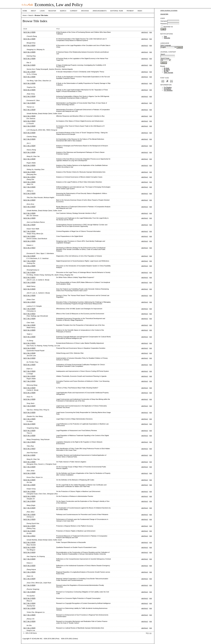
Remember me (168, 27)
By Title (166, 71)
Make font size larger (171, 81)
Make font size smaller (163, 81)
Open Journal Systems (169, 10)
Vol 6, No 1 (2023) (29, 218)
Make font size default (167, 81)
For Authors (168, 89)
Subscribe (167, 38)
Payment (130, 11)
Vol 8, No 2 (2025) (29, 45)
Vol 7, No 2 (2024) (29, 187)
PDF (151, 32)
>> (151, 633)
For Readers (168, 87)
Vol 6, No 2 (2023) (29, 388)
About (34, 11)
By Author (167, 70)
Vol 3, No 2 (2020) (29, 65)
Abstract (145, 32)
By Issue (167, 68)
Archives (85, 11)
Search (63, 11)
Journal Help (164, 14)
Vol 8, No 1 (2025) (29, 52)
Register (52, 11)
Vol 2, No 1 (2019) (29, 72)
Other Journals (168, 73)
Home (25, 11)
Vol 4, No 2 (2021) (29, 248)
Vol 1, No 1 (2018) (29, 325)
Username (164, 21)
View (165, 36)
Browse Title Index (42, 15)
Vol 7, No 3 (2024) (29, 103)
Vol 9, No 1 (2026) (29, 32)
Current (74, 11)
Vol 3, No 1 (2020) (29, 213)
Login (42, 11)
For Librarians (168, 90)
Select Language (166, 45)
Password (164, 24)
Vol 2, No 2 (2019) (29, 96)
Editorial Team (117, 11)
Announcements (100, 11)
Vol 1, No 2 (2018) (29, 256)
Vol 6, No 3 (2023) (29, 289)
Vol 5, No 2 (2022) (29, 121)
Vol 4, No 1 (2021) (29, 177)
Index (140, 11)
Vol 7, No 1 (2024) (29, 146)
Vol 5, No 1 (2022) (29, 200)
